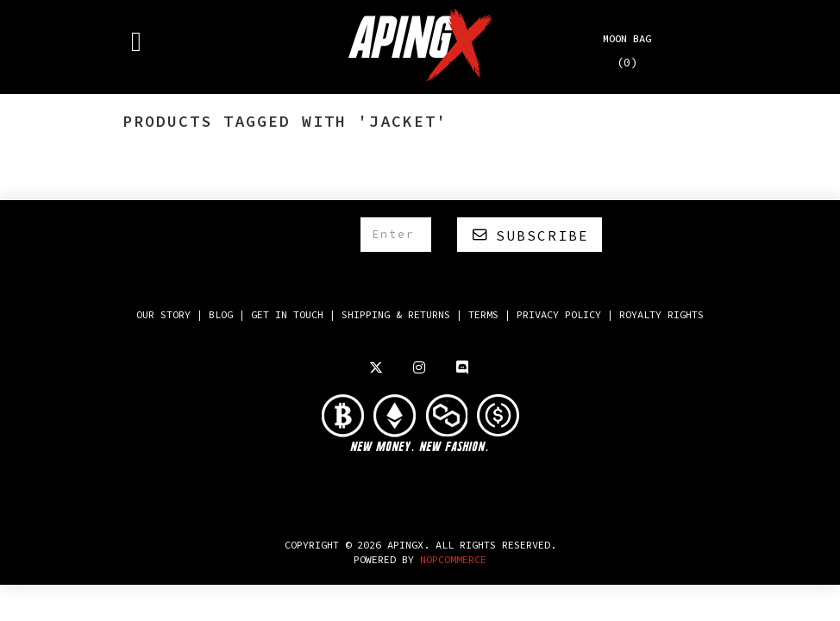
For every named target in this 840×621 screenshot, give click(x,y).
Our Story (163, 314)
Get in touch (287, 314)
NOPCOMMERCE (453, 559)
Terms (483, 314)
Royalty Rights (661, 314)
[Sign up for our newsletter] (396, 235)
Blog (221, 314)
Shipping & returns (396, 314)
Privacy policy (559, 314)
